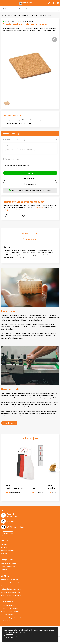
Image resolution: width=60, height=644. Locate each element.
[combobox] (30, 9)
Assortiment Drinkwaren (14, 15)
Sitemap (4, 553)
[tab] (30, 233)
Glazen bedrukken (7, 586)
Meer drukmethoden (9, 423)
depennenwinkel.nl (8, 605)
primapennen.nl (7, 615)
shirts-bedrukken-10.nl (9, 621)
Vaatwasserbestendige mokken (11, 595)
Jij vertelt (4, 547)
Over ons (4, 544)
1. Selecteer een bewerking (14, 139)
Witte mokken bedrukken (9, 580)
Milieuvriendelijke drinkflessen (11, 592)
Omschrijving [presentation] (31, 233)
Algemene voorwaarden (9, 563)
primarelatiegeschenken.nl (11, 618)
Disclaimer (5, 570)
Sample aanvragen (30, 184)
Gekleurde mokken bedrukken (11, 583)
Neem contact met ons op (14, 215)
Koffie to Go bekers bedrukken (11, 589)
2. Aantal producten (11, 159)
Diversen (26, 15)
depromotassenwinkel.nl (10, 608)
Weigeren (18, 637)
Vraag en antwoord (7, 550)
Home (3, 15)
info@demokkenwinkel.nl (13, 210)
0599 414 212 (40, 207)
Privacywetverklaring (8, 567)
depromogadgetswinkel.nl (11, 611)
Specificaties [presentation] (31, 239)
